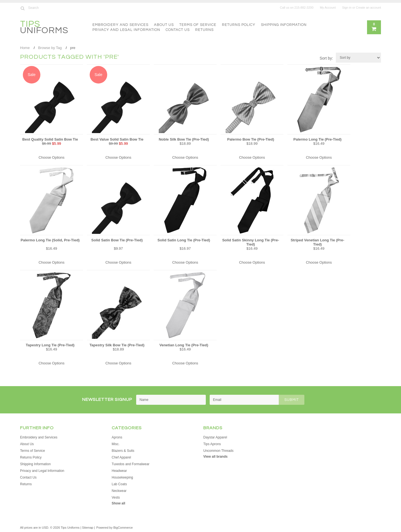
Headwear (119, 471)
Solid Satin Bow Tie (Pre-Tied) (117, 240)
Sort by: (326, 58)
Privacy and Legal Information (126, 30)
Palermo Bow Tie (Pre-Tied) (251, 139)
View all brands (215, 457)
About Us (164, 25)
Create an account (368, 8)
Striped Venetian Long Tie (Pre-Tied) (318, 242)
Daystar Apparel (215, 437)
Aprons (117, 437)
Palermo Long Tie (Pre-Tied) (318, 139)
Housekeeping (122, 477)
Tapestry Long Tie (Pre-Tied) (50, 345)
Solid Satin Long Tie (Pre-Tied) (184, 240)
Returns (204, 30)
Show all (118, 503)
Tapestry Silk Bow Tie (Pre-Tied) (117, 345)
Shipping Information (284, 25)
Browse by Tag (50, 48)
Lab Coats (119, 484)
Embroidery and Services (120, 25)
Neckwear (119, 491)
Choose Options (51, 157)
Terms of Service (198, 25)
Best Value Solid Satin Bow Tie (117, 139)
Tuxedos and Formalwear (131, 464)
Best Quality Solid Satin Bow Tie (50, 139)
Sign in (347, 8)
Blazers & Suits (123, 451)
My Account (328, 8)
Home (25, 48)
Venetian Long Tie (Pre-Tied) (184, 345)
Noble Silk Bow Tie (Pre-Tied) (184, 139)
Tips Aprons (212, 444)
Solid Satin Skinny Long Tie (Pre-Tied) (251, 242)
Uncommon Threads (218, 451)
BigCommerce (123, 528)
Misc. (116, 444)
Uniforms (44, 28)
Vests (116, 497)
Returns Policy (239, 25)
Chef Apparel (121, 457)
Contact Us (178, 30)
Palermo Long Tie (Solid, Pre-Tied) (50, 240)
